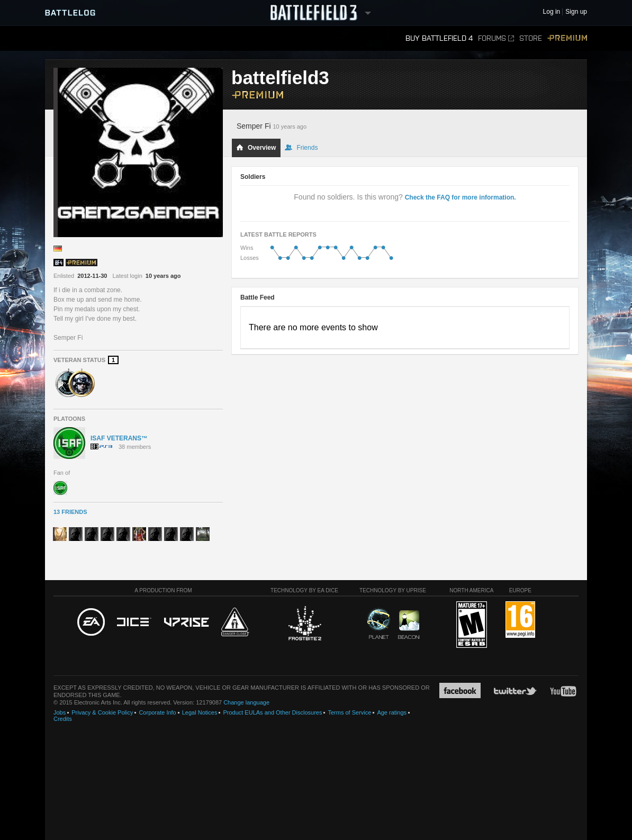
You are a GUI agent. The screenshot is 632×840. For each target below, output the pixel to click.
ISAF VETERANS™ (119, 438)
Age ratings (392, 712)
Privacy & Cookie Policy (102, 712)
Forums (496, 38)
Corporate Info (157, 712)
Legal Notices (200, 712)
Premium (567, 38)
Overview (256, 148)
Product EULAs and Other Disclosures (272, 712)
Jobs (60, 712)
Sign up (576, 12)
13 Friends (70, 512)
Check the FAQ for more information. (461, 197)
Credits (63, 719)
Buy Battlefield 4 (439, 38)
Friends (301, 148)
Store (531, 38)
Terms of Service (349, 712)
